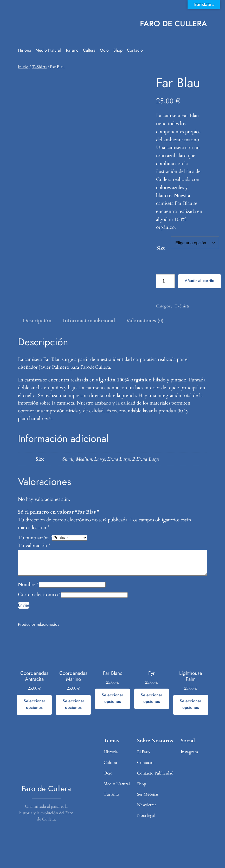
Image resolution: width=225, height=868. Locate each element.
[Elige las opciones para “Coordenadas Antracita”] (34, 705)
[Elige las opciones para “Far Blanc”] (112, 699)
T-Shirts (39, 67)
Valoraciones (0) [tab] (145, 321)
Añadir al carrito (200, 281)
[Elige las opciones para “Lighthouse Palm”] (191, 705)
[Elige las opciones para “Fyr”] (152, 699)
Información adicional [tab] (89, 321)
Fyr (152, 673)
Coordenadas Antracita (34, 676)
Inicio (23, 67)
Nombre (28, 584)
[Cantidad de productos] (165, 281)
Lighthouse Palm (191, 676)
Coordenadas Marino (73, 676)
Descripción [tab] (37, 321)
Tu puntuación (35, 538)
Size (161, 248)
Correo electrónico (39, 595)
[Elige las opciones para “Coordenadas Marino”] (73, 705)
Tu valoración (34, 546)
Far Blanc (113, 673)
